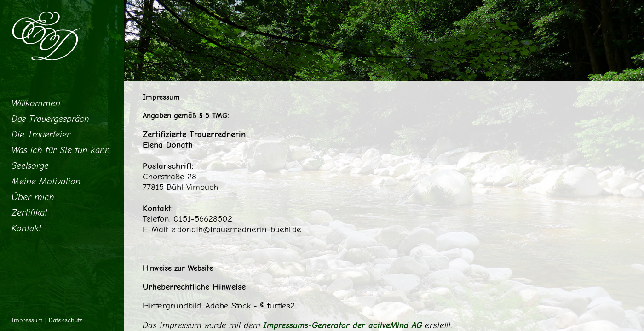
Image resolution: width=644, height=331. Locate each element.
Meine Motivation (46, 181)
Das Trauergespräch (50, 119)
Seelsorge (30, 166)
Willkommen (36, 103)
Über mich (33, 197)
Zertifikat (29, 213)
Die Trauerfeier (41, 134)
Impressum (27, 320)
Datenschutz (66, 320)
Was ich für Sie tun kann (61, 150)
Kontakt (26, 228)
